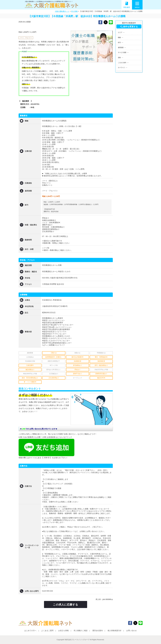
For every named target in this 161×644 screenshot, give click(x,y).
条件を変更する (129, 27)
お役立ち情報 (63, 631)
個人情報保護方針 (115, 631)
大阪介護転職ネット (62, 11)
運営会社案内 (98, 631)
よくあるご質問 (47, 631)
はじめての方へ (30, 631)
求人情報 (74, 11)
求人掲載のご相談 (81, 631)
